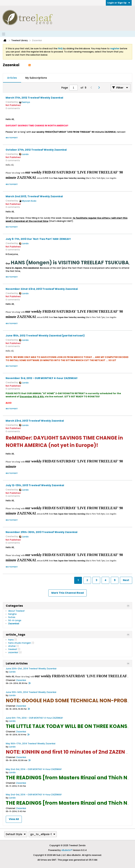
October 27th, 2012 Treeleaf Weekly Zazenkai (36, 150)
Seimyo (26, 102)
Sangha (12, 614)
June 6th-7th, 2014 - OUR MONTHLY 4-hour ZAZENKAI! (34, 718)
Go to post (12, 138)
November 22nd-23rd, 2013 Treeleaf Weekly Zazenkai (42, 289)
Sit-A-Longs (15, 620)
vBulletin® (67, 850)
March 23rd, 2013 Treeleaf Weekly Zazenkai (35, 421)
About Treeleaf (16, 611)
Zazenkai (14, 624)
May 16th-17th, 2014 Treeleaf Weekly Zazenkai (31, 744)
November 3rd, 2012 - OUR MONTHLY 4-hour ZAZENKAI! (42, 378)
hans (11, 640)
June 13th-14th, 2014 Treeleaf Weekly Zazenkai (31, 692)
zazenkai (13, 652)
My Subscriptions (36, 78)
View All (14, 819)
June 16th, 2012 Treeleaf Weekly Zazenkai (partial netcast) (45, 336)
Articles (12, 78)
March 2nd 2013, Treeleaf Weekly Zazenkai (34, 196)
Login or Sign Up (119, 3)
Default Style (16, 834)
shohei (12, 646)
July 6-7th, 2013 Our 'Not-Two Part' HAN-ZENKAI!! (38, 239)
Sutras (12, 617)
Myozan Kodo (29, 201)
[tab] (12, 78)
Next (126, 580)
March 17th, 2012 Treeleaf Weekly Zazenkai (34, 98)
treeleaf (13, 649)
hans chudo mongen (20, 643)
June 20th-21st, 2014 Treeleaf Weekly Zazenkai (31, 669)
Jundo (25, 154)
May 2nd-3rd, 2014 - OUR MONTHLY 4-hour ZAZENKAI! (34, 769)
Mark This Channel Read (67, 593)
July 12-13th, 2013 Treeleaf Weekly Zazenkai (35, 485)
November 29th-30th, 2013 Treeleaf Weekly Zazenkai (41, 532)
